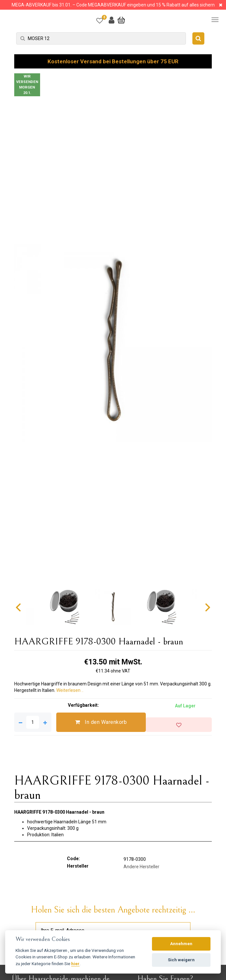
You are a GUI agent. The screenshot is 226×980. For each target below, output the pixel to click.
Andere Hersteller (141, 867)
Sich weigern (181, 960)
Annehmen (181, 944)
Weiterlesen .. (70, 690)
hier (75, 964)
